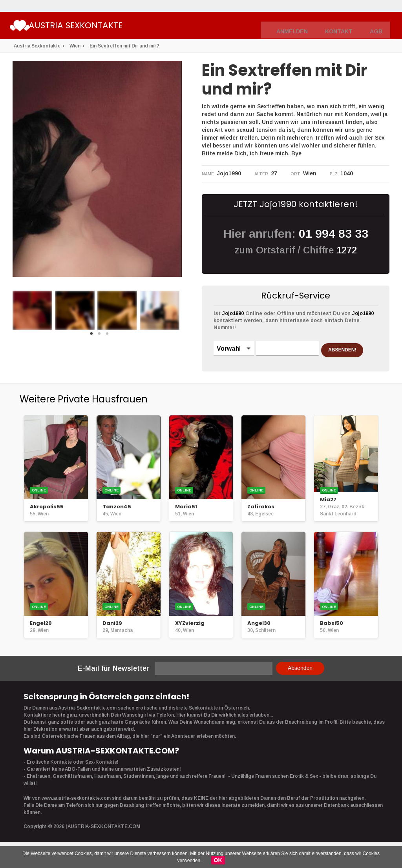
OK (218, 860)
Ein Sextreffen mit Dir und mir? (124, 46)
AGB (377, 26)
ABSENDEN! (244, 369)
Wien (75, 46)
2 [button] (99, 336)
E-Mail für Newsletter (113, 683)
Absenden (300, 682)
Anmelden (300, 26)
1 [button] (91, 336)
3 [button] (107, 336)
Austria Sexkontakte (103, 26)
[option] (32, 310)
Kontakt (342, 26)
